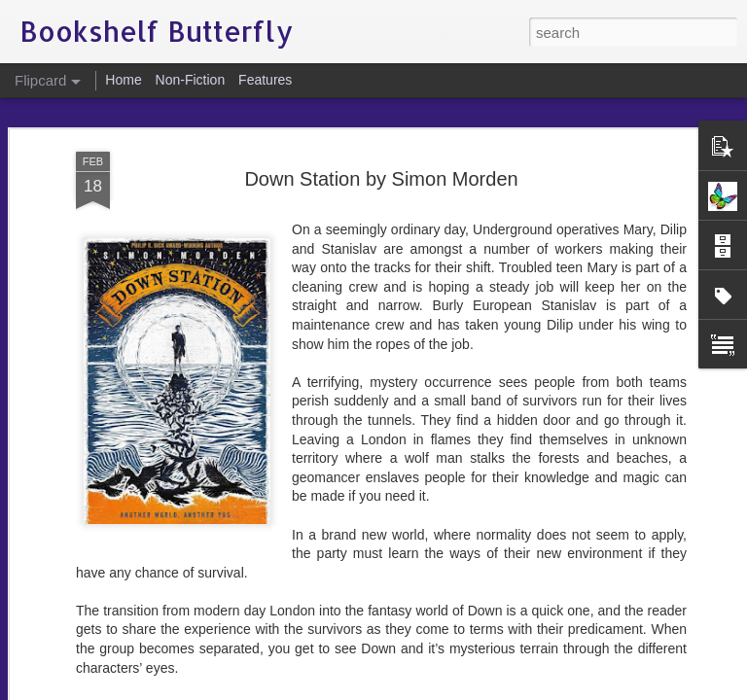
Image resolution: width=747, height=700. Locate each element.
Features (265, 80)
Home (123, 80)
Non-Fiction (191, 80)
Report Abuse (492, 689)
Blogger (434, 689)
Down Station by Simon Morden (381, 107)
